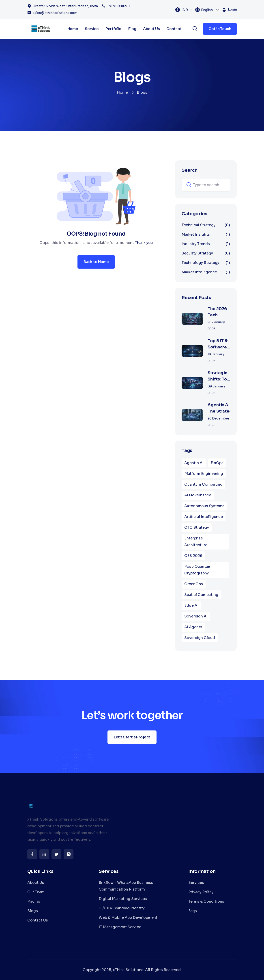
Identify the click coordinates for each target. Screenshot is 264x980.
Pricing (34, 901)
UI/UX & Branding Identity (122, 908)
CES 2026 (193, 556)
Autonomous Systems (204, 506)
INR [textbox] (185, 10)
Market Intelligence (206, 272)
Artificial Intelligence (204, 517)
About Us (36, 883)
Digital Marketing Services (123, 899)
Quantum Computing (203, 484)
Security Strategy (206, 253)
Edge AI (191, 605)
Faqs (193, 911)
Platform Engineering (204, 474)
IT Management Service (120, 927)
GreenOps (194, 584)
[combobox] (187, 10)
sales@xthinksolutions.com (55, 13)
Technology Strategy (206, 263)
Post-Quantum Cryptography (198, 570)
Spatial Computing (201, 595)
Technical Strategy (206, 225)
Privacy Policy (201, 892)
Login (232, 9)
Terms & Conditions (206, 901)
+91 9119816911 (118, 6)
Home (122, 92)
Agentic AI (194, 463)
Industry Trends (206, 244)
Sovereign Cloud (200, 638)
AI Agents (193, 627)
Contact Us (38, 920)
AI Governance (198, 495)
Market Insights (206, 235)
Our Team (36, 892)
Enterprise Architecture (196, 542)
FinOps (217, 463)
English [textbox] (207, 10)
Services (196, 883)
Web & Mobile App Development (128, 918)
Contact (174, 29)
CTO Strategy (197, 527)
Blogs (33, 911)
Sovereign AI (196, 616)
